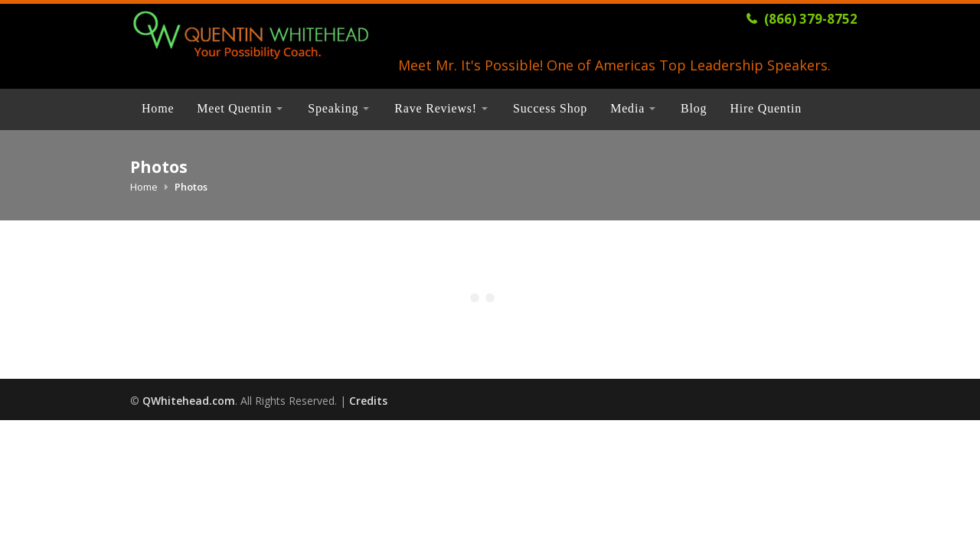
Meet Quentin (234, 108)
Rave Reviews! (436, 108)
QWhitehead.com (189, 401)
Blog (694, 108)
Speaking (333, 108)
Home (158, 108)
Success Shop (550, 108)
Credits (368, 401)
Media (627, 108)
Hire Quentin (766, 108)
